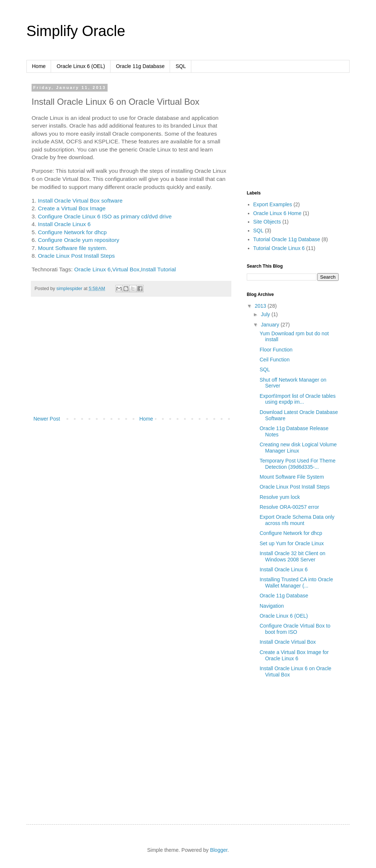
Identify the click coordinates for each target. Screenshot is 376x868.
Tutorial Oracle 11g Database (287, 239)
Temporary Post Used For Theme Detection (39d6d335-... (298, 464)
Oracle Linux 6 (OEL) (81, 66)
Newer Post (47, 419)
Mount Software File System (292, 477)
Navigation (272, 606)
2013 (261, 306)
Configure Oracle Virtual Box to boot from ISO (295, 629)
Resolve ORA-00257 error (289, 507)
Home (39, 66)
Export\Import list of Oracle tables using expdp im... (298, 399)
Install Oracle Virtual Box (288, 642)
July (266, 314)
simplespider (70, 289)
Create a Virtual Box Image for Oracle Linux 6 (294, 655)
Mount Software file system (72, 248)
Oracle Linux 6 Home (278, 213)
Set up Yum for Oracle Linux (292, 543)
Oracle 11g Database (140, 66)
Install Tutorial (158, 269)
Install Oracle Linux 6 (64, 224)
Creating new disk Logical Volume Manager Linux (298, 448)
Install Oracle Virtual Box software (80, 201)
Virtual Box (126, 269)
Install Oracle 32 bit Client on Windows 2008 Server (292, 556)
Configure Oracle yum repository (79, 240)
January (271, 325)
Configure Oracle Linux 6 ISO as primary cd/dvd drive (105, 216)
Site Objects (267, 222)
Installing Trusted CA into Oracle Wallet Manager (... (296, 583)
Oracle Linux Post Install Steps (76, 256)
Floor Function (276, 350)
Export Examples (273, 204)
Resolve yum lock (280, 497)
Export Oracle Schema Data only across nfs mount (297, 520)
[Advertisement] (131, 359)
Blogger (219, 850)
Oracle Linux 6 (92, 269)
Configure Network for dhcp (72, 232)
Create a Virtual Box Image (72, 208)
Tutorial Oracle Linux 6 (279, 248)
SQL (181, 66)
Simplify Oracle (76, 31)
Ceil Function (275, 360)
